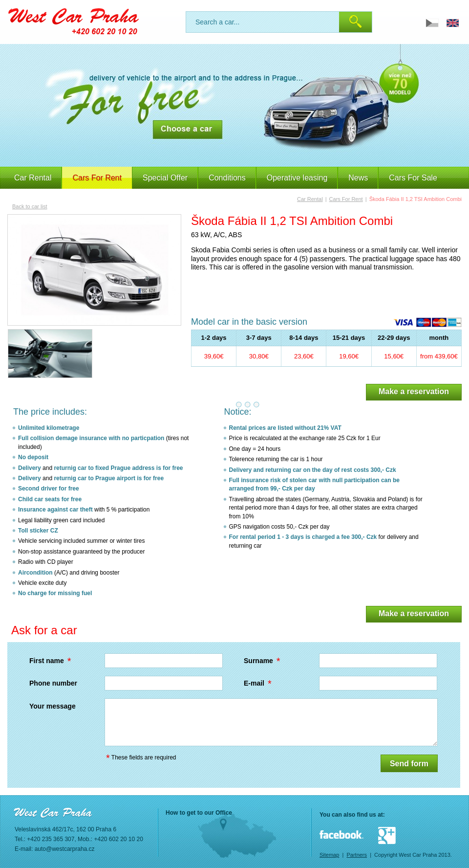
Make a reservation (414, 391)
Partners (357, 855)
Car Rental (33, 178)
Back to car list (30, 206)
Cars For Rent (346, 199)
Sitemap (329, 855)
